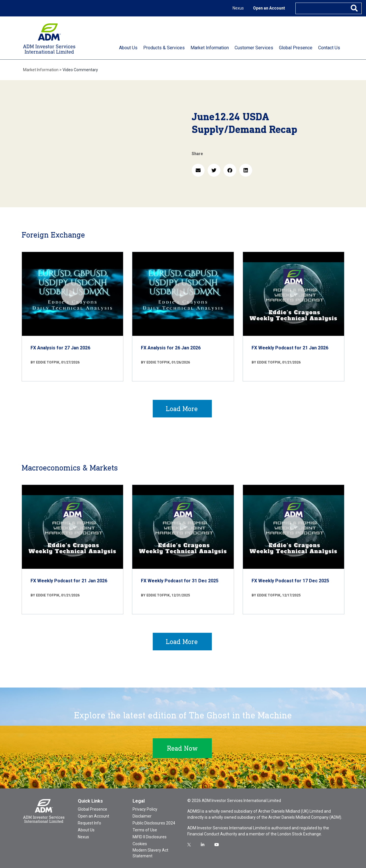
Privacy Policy (145, 809)
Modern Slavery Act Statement (150, 853)
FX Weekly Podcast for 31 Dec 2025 (180, 581)
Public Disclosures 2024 (154, 823)
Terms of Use (145, 830)
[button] (198, 170)
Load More (182, 409)
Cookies (140, 844)
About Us (86, 830)
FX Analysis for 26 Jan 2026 (171, 348)
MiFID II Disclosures (150, 837)
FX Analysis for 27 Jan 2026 (60, 348)
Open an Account (269, 8)
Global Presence (93, 809)
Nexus (238, 8)
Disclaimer (142, 816)
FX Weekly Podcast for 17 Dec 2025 (290, 581)
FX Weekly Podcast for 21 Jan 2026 (290, 348)
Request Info (89, 823)
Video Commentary (80, 70)
